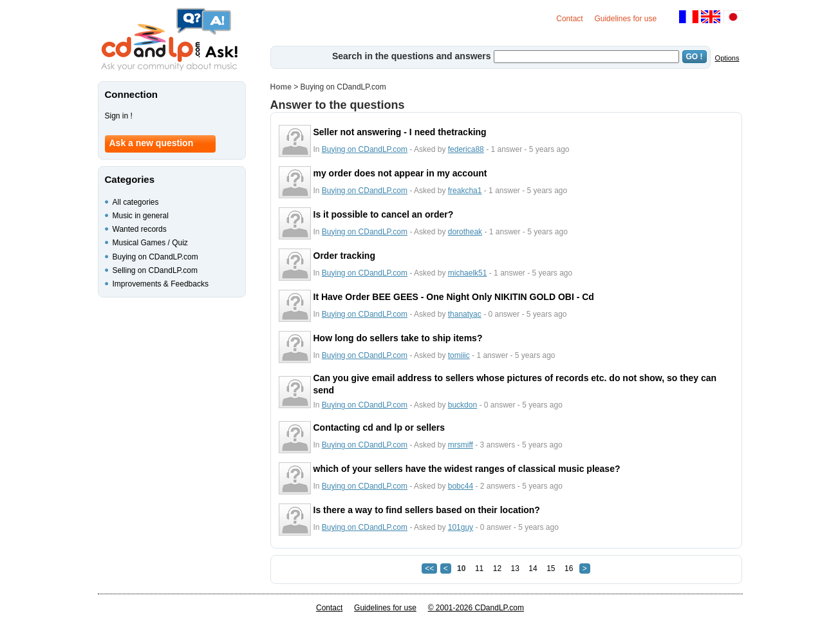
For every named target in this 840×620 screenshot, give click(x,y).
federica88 (466, 149)
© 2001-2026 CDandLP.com (476, 608)
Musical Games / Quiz (150, 243)
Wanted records (140, 229)
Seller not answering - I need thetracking (400, 132)
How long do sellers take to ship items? (398, 338)
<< (429, 568)
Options (727, 58)
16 (569, 568)
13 (515, 568)
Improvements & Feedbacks (161, 284)
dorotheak (465, 232)
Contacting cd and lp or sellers (379, 427)
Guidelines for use (625, 19)
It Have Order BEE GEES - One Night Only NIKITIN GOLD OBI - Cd (454, 297)
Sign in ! (119, 116)
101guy (461, 527)
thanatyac (465, 314)
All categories (136, 202)
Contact (569, 19)
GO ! (695, 57)
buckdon (462, 405)
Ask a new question (152, 143)
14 (533, 568)
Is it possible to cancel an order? (384, 214)
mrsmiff (461, 445)
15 (551, 568)
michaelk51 (468, 273)
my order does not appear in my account (400, 173)
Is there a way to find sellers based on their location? (427, 510)
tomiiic (459, 355)
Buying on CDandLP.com (365, 149)
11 (479, 568)
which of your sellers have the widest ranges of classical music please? (467, 469)
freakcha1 (465, 191)
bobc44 (461, 486)
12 (497, 568)
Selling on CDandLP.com (155, 270)
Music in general (141, 216)
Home (281, 87)
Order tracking (344, 256)
